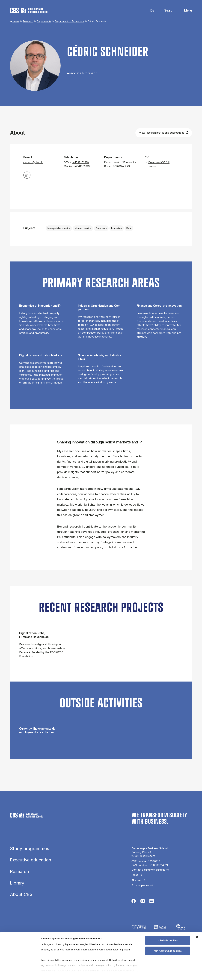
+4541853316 (81, 166)
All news (136, 880)
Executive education (31, 860)
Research (28, 21)
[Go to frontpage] (29, 10)
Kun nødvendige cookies (168, 942)
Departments (44, 21)
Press (135, 875)
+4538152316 (81, 162)
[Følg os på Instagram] (143, 902)
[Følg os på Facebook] (134, 902)
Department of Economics (70, 21)
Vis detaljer (164, 974)
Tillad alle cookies (168, 932)
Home (16, 21)
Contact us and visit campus (148, 870)
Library (17, 883)
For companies (140, 885)
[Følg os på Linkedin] (152, 902)
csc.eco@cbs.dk (33, 162)
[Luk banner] (197, 928)
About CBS (21, 894)
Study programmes (30, 849)
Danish (150, 11)
